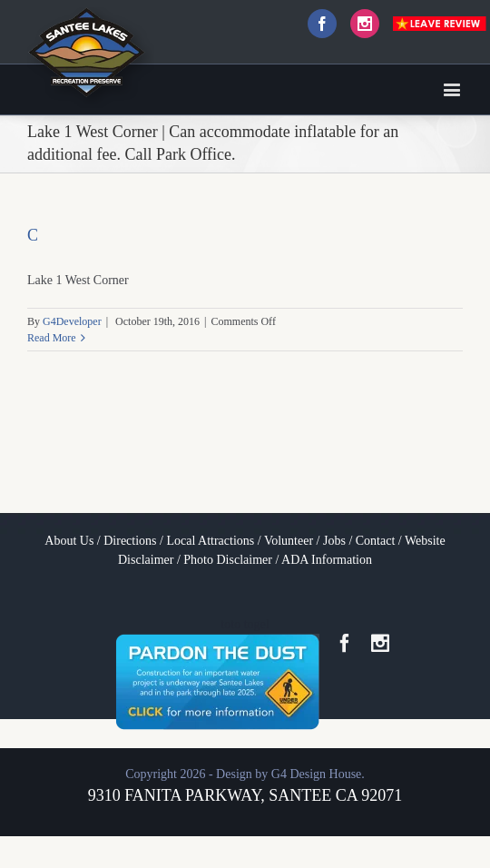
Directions (130, 541)
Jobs (334, 541)
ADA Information (327, 560)
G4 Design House (317, 774)
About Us (69, 541)
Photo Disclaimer (228, 560)
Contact (376, 541)
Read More (52, 338)
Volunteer (289, 541)
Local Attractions (210, 541)
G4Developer (72, 321)
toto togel (245, 624)
